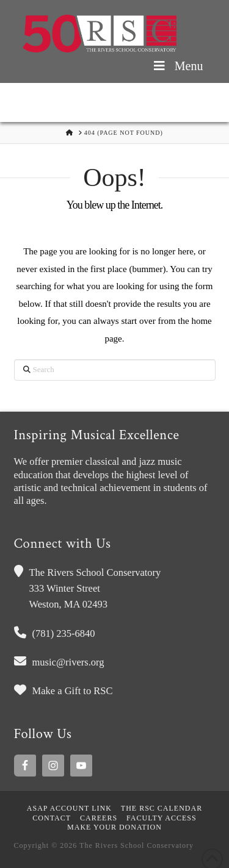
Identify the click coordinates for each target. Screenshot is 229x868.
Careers (99, 818)
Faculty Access (162, 818)
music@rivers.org (68, 662)
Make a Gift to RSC (73, 691)
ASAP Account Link (69, 808)
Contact (52, 818)
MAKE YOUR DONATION (114, 827)
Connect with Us (63, 544)
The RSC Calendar (162, 808)
